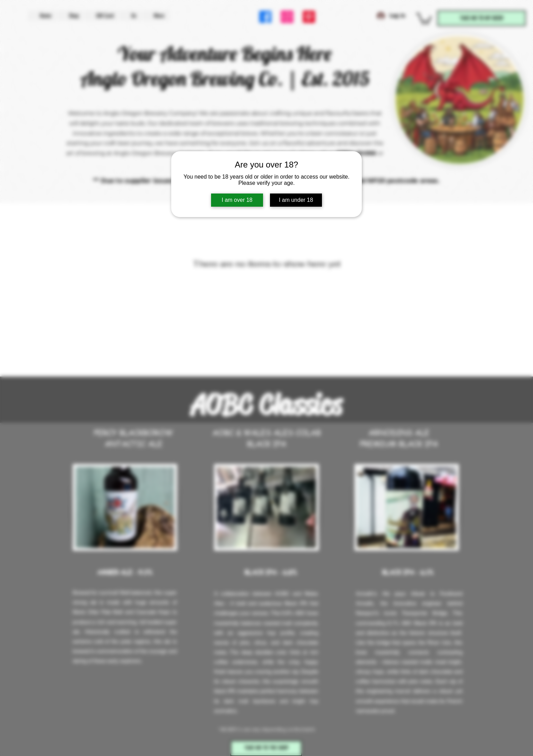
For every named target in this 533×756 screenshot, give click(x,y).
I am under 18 (296, 200)
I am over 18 (237, 200)
